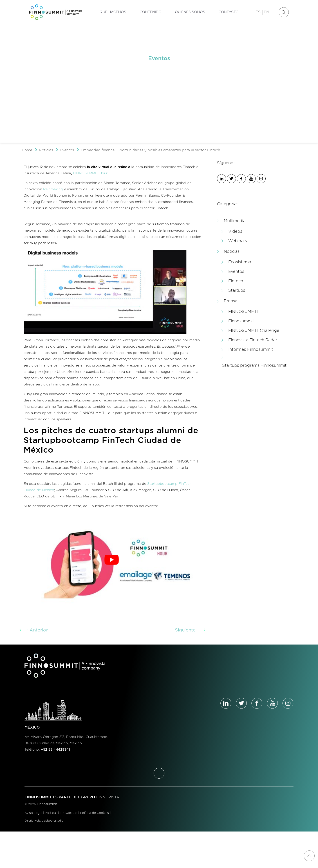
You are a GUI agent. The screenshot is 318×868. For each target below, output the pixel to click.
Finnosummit (241, 321)
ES (258, 12)
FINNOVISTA (108, 797)
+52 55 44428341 (55, 750)
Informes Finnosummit (251, 350)
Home (27, 150)
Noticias (46, 150)
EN (266, 12)
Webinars (238, 241)
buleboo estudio (53, 821)
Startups (237, 291)
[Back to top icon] (309, 856)
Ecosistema (240, 262)
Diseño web (32, 821)
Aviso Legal (33, 813)
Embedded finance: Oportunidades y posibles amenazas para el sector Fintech (150, 150)
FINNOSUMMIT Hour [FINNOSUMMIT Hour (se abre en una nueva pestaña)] (90, 173)
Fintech (236, 281)
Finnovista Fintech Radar (253, 340)
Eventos (67, 150)
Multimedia (235, 221)
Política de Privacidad (61, 813)
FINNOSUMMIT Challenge (254, 331)
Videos (235, 232)
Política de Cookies (94, 813)
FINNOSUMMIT (243, 312)
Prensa (231, 301)
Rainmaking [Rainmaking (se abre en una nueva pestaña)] (53, 189)
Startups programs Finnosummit (254, 366)
